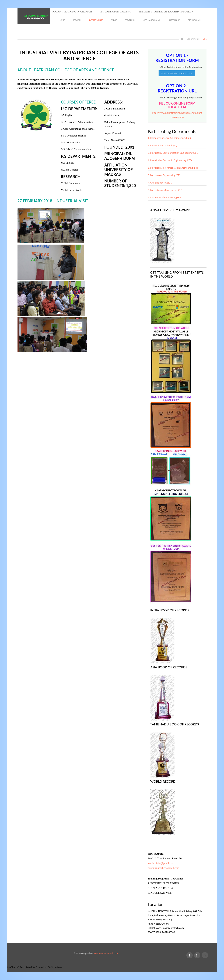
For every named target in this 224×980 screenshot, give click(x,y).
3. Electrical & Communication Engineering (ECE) (173, 153)
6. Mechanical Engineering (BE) (164, 175)
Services (77, 20)
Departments (96, 20)
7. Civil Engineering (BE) (160, 183)
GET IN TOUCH (194, 20)
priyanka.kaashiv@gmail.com (163, 868)
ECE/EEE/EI (130, 20)
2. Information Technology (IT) (164, 145)
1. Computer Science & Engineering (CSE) (169, 138)
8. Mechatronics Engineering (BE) (165, 190)
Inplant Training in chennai (72, 12)
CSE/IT (114, 20)
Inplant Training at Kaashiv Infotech (166, 12)
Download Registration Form (177, 73)
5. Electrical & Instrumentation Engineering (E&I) (173, 168)
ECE (205, 39)
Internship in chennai (116, 12)
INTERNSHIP (174, 20)
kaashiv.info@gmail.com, (161, 863)
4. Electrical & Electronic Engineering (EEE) (170, 160)
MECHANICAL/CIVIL (152, 20)
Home (62, 20)
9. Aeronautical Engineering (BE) (164, 197)
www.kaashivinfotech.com (106, 953)
